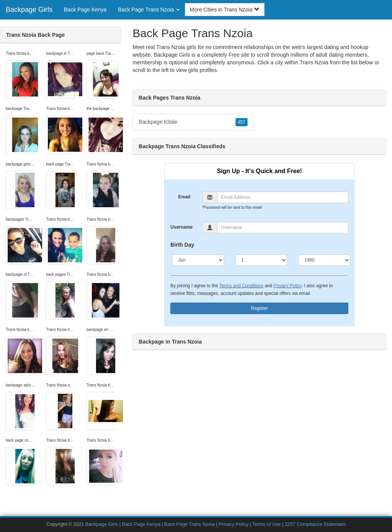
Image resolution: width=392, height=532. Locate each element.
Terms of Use (266, 524)
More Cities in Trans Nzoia (225, 10)
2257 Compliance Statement (315, 524)
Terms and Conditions (241, 286)
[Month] (198, 260)
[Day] (261, 260)
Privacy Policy (288, 286)
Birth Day (182, 245)
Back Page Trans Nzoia (189, 524)
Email (185, 197)
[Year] (324, 260)
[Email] (283, 197)
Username (181, 227)
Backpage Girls (29, 10)
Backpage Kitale (193, 122)
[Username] (283, 228)
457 (242, 122)
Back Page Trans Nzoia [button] (149, 10)
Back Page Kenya (85, 10)
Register (259, 308)
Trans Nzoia (314, 62)
